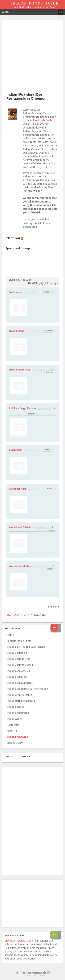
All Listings (51, 283)
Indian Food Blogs (17, 677)
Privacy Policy (15, 743)
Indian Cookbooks (17, 653)
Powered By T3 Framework (33, 973)
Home (10, 635)
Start (10, 615)
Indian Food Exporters (20, 683)
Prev (17, 615)
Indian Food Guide (17, 737)
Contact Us (13, 725)
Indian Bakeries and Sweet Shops (26, 647)
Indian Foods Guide (41, 120)
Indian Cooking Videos (20, 665)
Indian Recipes (15, 707)
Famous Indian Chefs (19, 641)
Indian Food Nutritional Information (27, 689)
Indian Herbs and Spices (21, 701)
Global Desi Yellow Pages (19, 941)
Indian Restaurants (18, 713)
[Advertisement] (32, 56)
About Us (12, 731)
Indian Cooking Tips (18, 659)
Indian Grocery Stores (19, 695)
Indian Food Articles (18, 671)
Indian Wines (14, 719)
